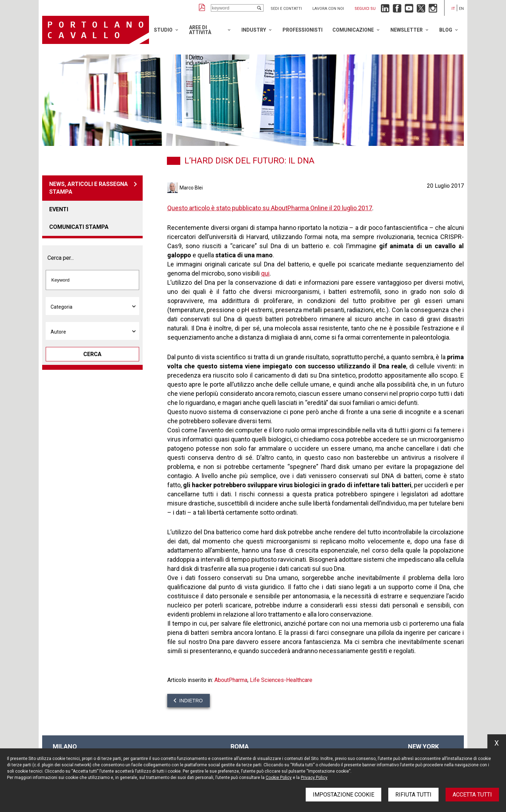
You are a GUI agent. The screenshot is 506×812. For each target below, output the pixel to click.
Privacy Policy (314, 778)
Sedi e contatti (286, 9)
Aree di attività (200, 30)
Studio (163, 30)
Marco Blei (191, 188)
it (453, 9)
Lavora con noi (328, 9)
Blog (446, 30)
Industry (254, 30)
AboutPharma (231, 680)
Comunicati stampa (79, 227)
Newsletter (407, 30)
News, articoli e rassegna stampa (89, 188)
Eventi (59, 209)
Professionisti (303, 30)
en (461, 9)
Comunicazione (353, 30)
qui (265, 273)
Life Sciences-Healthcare (281, 680)
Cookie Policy (279, 778)
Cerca (92, 354)
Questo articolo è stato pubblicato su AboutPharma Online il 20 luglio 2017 (270, 208)
